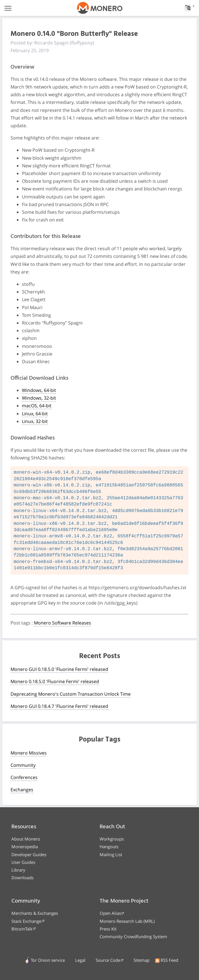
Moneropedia (25, 847)
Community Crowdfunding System (133, 936)
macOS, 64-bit (37, 406)
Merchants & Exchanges (35, 913)
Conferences (24, 777)
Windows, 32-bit (39, 398)
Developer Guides (29, 854)
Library (18, 870)
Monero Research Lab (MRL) (127, 921)
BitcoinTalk (22, 929)
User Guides (23, 862)
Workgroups (112, 839)
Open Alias (110, 913)
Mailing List (111, 854)
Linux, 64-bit (35, 414)
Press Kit (108, 929)
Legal (80, 960)
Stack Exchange (26, 921)
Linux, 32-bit (35, 421)
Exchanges (22, 790)
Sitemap (141, 960)
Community (23, 765)
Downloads (22, 878)
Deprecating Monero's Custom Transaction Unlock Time (71, 694)
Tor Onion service (45, 960)
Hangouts (109, 847)
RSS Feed (167, 960)
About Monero (26, 839)
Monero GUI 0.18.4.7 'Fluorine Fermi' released (59, 706)
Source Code (108, 960)
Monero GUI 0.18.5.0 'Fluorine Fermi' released (59, 669)
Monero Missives (29, 753)
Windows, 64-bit (39, 390)
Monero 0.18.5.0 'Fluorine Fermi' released (55, 681)
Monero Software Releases (62, 623)
